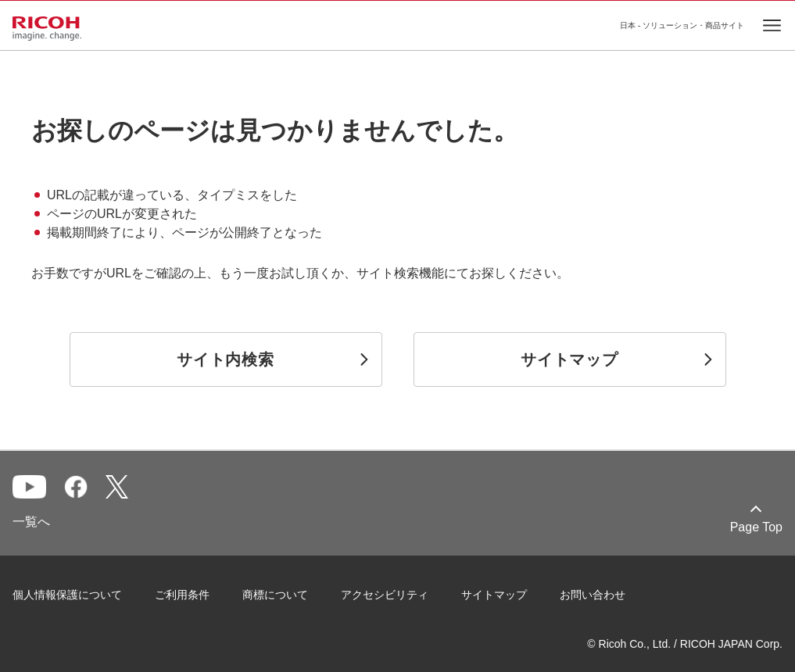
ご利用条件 (182, 595)
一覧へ (31, 522)
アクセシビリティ (385, 595)
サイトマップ (494, 595)
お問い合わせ (593, 595)
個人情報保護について (67, 595)
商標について (275, 595)
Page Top (756, 527)
